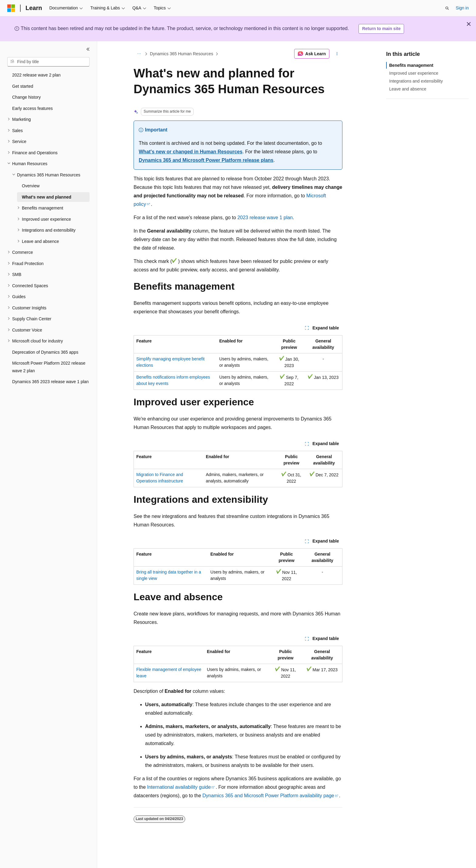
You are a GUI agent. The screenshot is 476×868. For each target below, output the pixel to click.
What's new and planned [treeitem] (47, 197)
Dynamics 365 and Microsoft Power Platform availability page (268, 796)
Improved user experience (414, 73)
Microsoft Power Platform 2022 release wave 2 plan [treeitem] (49, 367)
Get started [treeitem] (23, 86)
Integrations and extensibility (416, 81)
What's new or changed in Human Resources (191, 152)
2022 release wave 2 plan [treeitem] (36, 75)
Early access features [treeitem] (32, 108)
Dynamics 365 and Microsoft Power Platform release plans (206, 160)
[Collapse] (88, 49)
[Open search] (447, 8)
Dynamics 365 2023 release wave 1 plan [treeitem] (50, 382)
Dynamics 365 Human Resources (182, 54)
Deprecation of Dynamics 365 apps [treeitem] (45, 352)
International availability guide (179, 787)
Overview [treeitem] (31, 186)
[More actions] (337, 54)
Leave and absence (408, 89)
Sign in (462, 8)
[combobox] (48, 62)
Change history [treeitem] (26, 97)
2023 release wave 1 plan (265, 218)
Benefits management (411, 65)
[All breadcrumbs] (139, 54)
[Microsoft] (11, 8)
